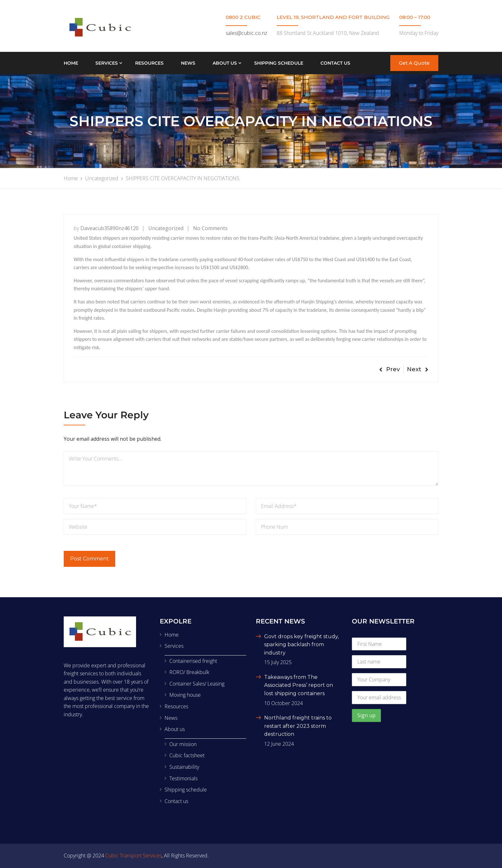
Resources (149, 63)
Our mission (183, 744)
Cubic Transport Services (134, 856)
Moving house (185, 695)
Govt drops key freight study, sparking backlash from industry (301, 645)
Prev (389, 369)
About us (225, 63)
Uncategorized (166, 228)
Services (107, 63)
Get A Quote (414, 63)
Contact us (335, 63)
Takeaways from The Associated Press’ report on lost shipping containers (299, 685)
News (188, 63)
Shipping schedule (279, 63)
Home (71, 63)
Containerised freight (193, 661)
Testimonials (183, 778)
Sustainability (184, 767)
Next (418, 369)
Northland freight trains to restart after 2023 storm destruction (298, 726)
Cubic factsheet (187, 755)
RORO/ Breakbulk (189, 672)
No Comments (210, 228)
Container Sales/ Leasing (197, 684)
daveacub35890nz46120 (109, 228)
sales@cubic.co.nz (246, 33)
